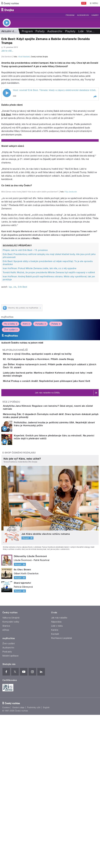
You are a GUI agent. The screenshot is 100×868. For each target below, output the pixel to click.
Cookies (6, 861)
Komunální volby (11, 775)
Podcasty (7, 805)
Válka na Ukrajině (11, 771)
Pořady (40, 31)
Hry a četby (11, 435)
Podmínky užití (34, 861)
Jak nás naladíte (59, 771)
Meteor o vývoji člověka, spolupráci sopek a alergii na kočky (48, 465)
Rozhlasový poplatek (62, 791)
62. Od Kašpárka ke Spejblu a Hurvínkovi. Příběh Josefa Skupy (49, 478)
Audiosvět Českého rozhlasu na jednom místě (22, 454)
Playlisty (70, 31)
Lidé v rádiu (57, 779)
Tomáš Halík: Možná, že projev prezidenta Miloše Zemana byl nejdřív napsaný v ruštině (49, 383)
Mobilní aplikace (11, 809)
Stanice (6, 779)
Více (90, 31)
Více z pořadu (11, 546)
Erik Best (6, 171)
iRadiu (36, 349)
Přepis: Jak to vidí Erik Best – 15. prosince (25, 361)
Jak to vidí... (7, 51)
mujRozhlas (7, 428)
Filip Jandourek (71, 303)
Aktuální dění (10, 31)
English (46, 861)
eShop (6, 783)
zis (15, 398)
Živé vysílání (11, 441)
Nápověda (56, 775)
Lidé (81, 31)
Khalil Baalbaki (24, 113)
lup (10, 398)
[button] (95, 153)
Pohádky (41, 435)
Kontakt (55, 787)
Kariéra (55, 783)
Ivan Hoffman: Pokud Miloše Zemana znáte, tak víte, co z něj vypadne (40, 379)
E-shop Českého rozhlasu (19, 606)
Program (70, 15)
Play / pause (7, 149)
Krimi (26, 435)
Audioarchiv (83, 15)
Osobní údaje (18, 861)
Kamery (95, 15)
